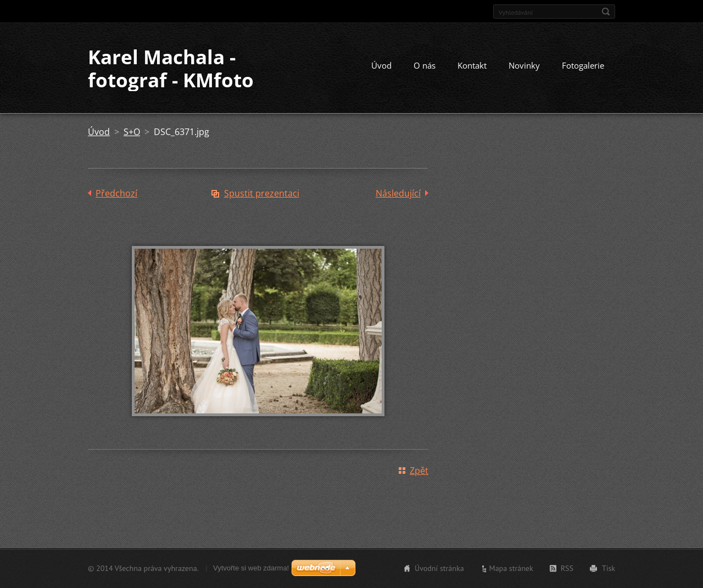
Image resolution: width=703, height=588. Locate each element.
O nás (425, 65)
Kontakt (472, 65)
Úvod (381, 65)
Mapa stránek (511, 568)
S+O (132, 132)
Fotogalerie (583, 65)
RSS (567, 568)
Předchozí (116, 193)
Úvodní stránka (439, 568)
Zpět (419, 471)
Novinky (524, 65)
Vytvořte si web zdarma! (251, 568)
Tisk (609, 568)
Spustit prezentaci (262, 193)
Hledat (606, 12)
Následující (398, 193)
